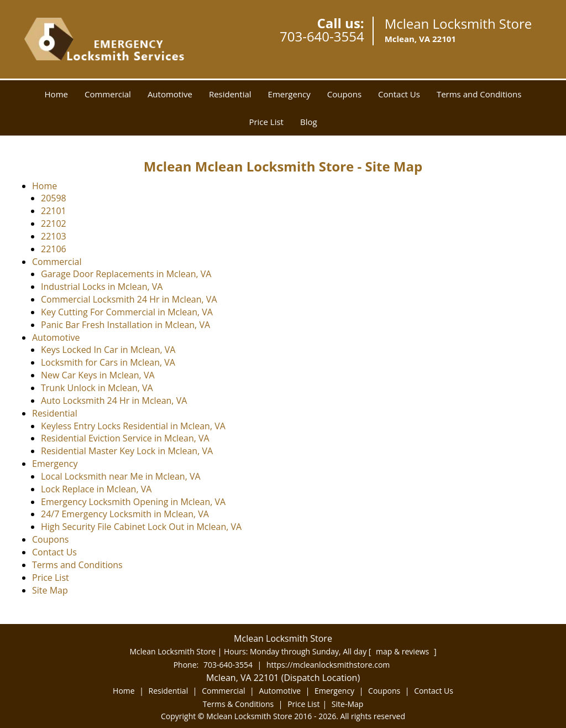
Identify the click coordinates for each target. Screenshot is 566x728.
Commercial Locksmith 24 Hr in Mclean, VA (129, 299)
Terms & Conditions (239, 704)
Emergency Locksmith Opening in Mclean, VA (133, 502)
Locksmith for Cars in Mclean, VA (108, 362)
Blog (309, 122)
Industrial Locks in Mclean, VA (102, 287)
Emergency (289, 94)
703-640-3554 (322, 36)
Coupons (344, 94)
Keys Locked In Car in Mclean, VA (108, 350)
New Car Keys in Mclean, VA (98, 375)
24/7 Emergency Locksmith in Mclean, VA (125, 514)
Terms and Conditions (479, 94)
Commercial (108, 94)
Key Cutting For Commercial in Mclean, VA (127, 312)
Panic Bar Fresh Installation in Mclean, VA (125, 325)
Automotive (170, 94)
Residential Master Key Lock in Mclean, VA (127, 451)
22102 (54, 223)
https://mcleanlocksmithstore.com (328, 665)
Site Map (50, 590)
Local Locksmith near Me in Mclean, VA (121, 476)
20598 (54, 198)
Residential (230, 94)
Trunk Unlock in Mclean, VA (97, 388)
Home (56, 94)
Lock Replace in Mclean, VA (96, 489)
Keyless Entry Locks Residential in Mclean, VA (133, 426)
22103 (54, 236)
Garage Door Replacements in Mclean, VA (126, 274)
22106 (54, 249)
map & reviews (403, 651)
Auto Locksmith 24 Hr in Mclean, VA (114, 401)
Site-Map (348, 704)
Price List (266, 122)
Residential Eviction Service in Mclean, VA (125, 438)
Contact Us (399, 94)
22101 (54, 211)
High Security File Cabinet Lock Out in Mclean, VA (141, 527)
